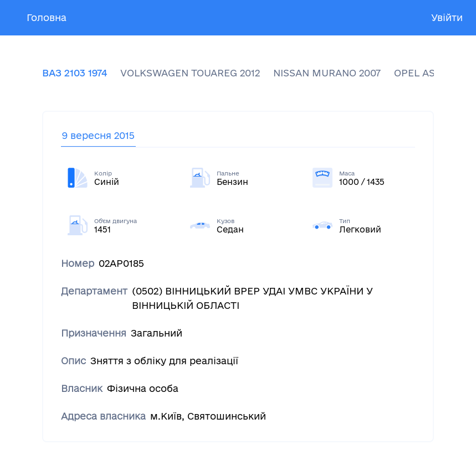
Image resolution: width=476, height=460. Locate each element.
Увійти (447, 17)
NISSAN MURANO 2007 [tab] (327, 73)
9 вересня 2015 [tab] (98, 135)
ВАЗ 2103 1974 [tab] (75, 73)
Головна (47, 17)
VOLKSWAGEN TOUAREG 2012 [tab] (190, 73)
